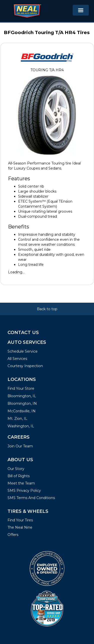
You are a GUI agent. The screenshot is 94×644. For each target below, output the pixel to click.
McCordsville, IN (22, 411)
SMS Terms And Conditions (31, 498)
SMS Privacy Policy (24, 491)
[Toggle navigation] (81, 10)
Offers (13, 535)
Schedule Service (23, 351)
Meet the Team (21, 483)
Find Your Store (21, 388)
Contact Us (23, 333)
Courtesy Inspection (25, 366)
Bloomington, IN (22, 404)
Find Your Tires (20, 520)
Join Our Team (20, 446)
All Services (17, 359)
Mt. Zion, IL (17, 419)
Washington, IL (21, 426)
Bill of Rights (19, 476)
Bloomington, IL (22, 396)
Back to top (47, 309)
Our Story (16, 469)
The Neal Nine (20, 527)
